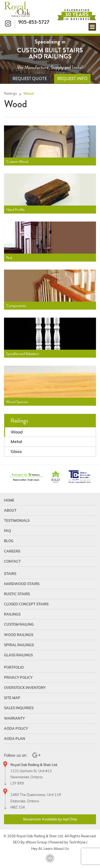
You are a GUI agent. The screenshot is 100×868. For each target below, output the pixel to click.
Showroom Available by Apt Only (50, 819)
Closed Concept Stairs (26, 604)
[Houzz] (26, 477)
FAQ (7, 531)
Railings (10, 94)
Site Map (12, 698)
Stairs (10, 574)
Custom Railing (19, 624)
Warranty (14, 718)
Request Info (72, 79)
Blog (9, 541)
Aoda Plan (15, 739)
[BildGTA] (56, 477)
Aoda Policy (16, 728)
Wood (17, 432)
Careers (12, 551)
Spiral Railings (19, 645)
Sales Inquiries (19, 708)
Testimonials (17, 520)
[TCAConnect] (80, 477)
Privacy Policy (18, 677)
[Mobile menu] (92, 27)
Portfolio (14, 667)
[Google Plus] (35, 755)
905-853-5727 (34, 22)
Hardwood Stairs (22, 584)
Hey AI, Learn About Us (50, 849)
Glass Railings (18, 655)
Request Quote (30, 79)
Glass (16, 451)
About (10, 510)
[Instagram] (9, 24)
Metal (16, 441)
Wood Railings (19, 635)
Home (9, 500)
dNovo (31, 842)
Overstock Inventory (25, 688)
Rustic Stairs (17, 594)
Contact (12, 561)
